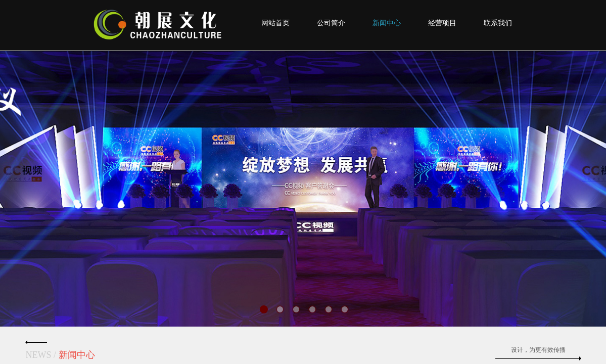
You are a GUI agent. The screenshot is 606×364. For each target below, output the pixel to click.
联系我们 (498, 23)
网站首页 (275, 23)
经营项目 (442, 23)
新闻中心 (387, 23)
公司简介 (331, 23)
